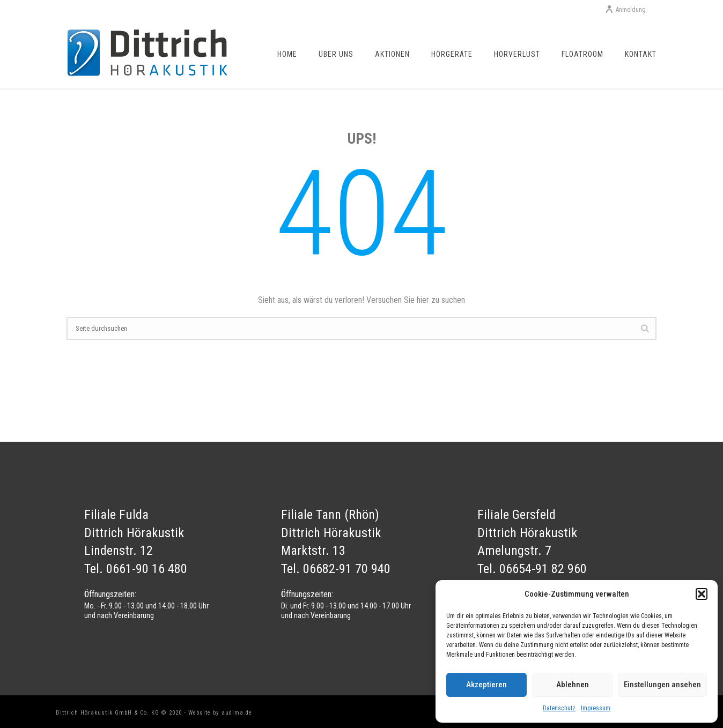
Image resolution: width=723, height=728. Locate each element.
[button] (702, 594)
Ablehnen (573, 685)
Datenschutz (559, 708)
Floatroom (582, 54)
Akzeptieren (486, 685)
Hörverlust (517, 54)
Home (287, 54)
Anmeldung (625, 10)
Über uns (336, 54)
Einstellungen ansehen (662, 685)
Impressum (596, 708)
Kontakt (641, 54)
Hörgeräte (452, 54)
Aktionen (392, 54)
